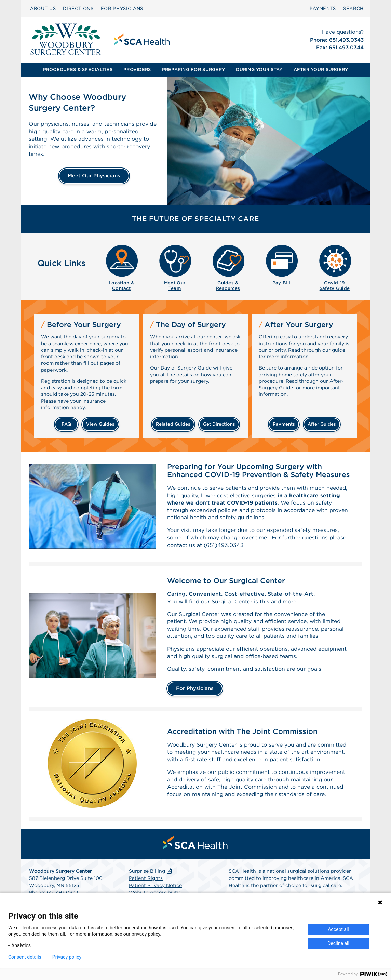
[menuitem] (43, 9)
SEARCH (353, 8)
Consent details (25, 957)
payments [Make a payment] (284, 424)
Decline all (338, 943)
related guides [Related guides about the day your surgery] (173, 424)
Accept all (338, 929)
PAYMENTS (323, 8)
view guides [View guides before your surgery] (100, 424)
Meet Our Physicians (94, 176)
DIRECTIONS (78, 8)
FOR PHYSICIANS (122, 8)
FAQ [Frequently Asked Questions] (66, 424)
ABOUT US (43, 8)
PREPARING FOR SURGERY (193, 70)
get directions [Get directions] (219, 424)
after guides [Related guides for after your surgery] (322, 424)
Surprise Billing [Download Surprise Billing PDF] (151, 874)
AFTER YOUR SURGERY (321, 70)
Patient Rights (146, 882)
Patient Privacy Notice (155, 889)
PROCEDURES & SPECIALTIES (78, 70)
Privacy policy (67, 957)
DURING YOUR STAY (259, 70)
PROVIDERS (137, 70)
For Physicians (195, 692)
